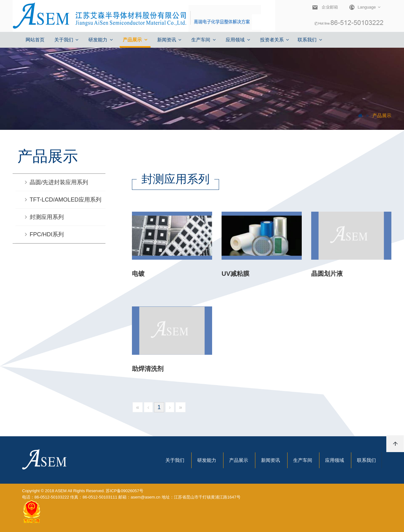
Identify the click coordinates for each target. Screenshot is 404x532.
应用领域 (335, 460)
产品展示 (381, 115)
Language (362, 7)
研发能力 (207, 460)
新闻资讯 (270, 460)
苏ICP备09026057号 (125, 491)
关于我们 (175, 460)
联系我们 (366, 460)
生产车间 (303, 460)
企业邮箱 (329, 7)
